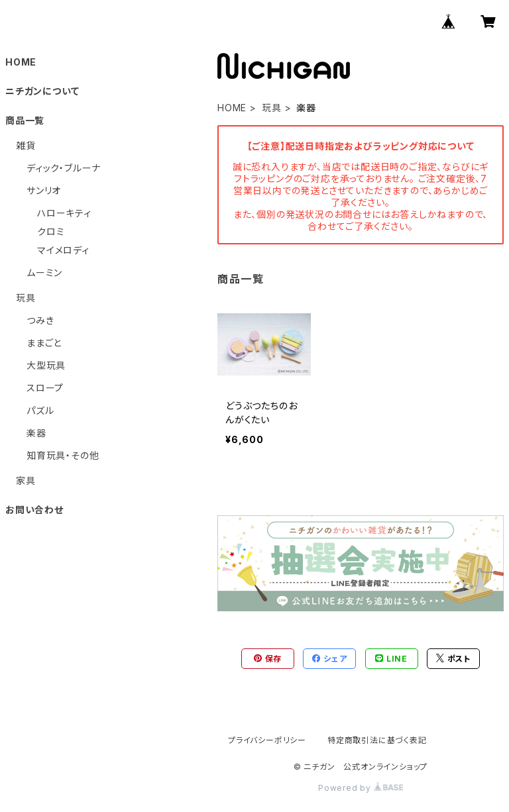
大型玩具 (46, 365)
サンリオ (44, 190)
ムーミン (44, 273)
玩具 (272, 108)
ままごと (44, 343)
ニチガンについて (42, 91)
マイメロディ (63, 250)
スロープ (45, 388)
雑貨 (26, 145)
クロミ (51, 231)
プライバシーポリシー (267, 740)
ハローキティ (64, 213)
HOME (232, 108)
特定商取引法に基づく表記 (377, 740)
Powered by (361, 788)
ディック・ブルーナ (64, 168)
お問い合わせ (34, 510)
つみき (40, 320)
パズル (40, 410)
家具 (26, 481)
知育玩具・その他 (63, 455)
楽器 (36, 433)
